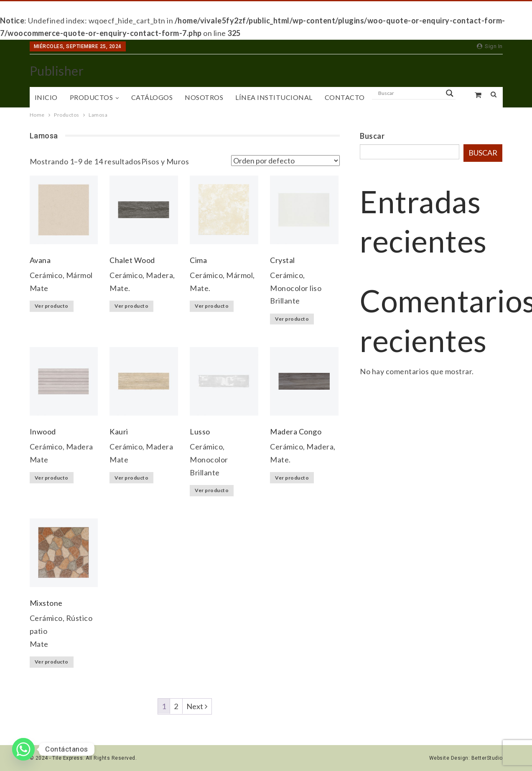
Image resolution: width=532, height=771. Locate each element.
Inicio (46, 97)
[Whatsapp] (23, 749)
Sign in (490, 46)
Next (197, 706)
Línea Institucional (274, 97)
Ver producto (52, 306)
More (387, 97)
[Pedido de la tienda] (285, 161)
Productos (92, 97)
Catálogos (152, 97)
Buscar (372, 136)
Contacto (345, 97)
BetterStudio (487, 758)
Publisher (57, 71)
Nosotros (204, 97)
